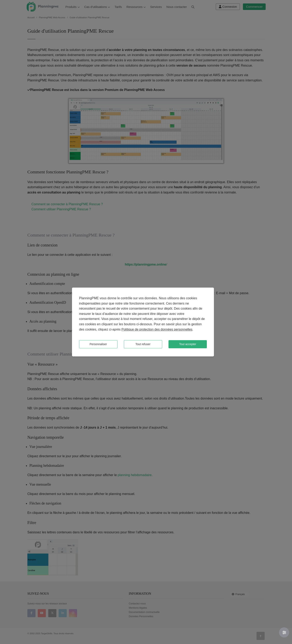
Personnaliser (98, 344)
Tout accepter (188, 344)
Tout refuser (143, 344)
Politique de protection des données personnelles (157, 329)
